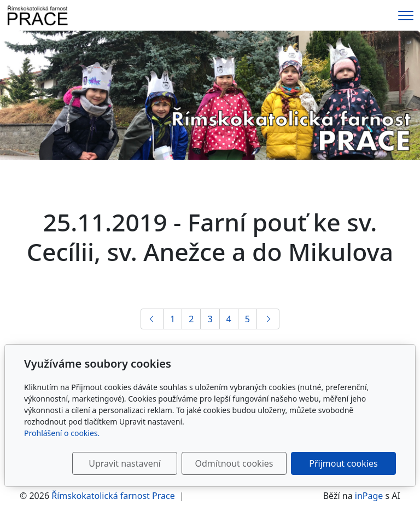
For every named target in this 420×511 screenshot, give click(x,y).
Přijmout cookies (343, 463)
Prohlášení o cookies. (62, 433)
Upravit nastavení (124, 463)
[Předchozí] (152, 319)
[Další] (268, 319)
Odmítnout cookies (234, 463)
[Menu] (406, 16)
